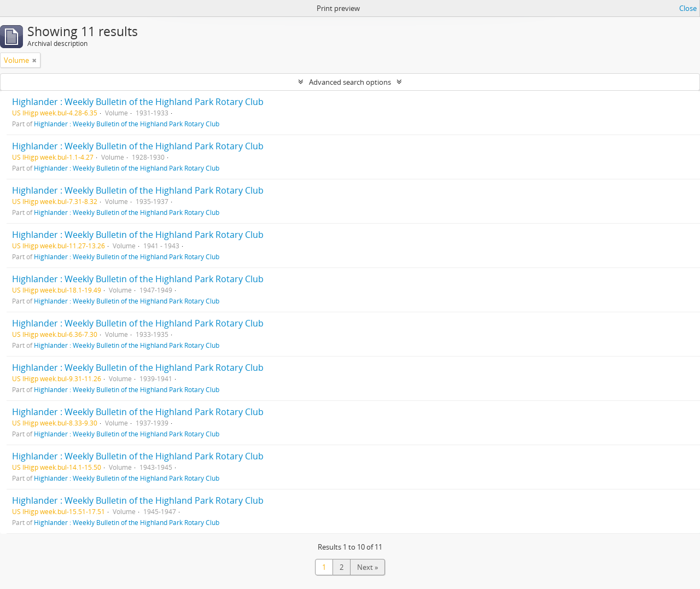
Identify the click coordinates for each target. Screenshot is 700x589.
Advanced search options (350, 82)
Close (688, 8)
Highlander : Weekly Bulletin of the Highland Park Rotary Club (138, 102)
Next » (367, 567)
